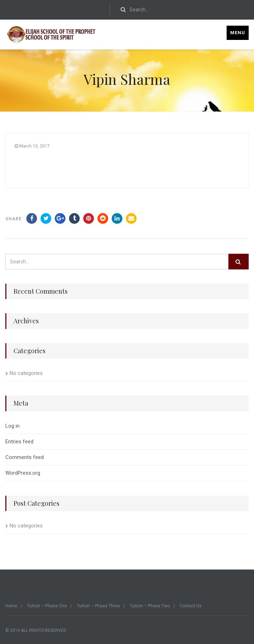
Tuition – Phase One (47, 606)
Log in (12, 426)
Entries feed (19, 442)
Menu (238, 33)
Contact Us (191, 606)
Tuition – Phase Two (150, 606)
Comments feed (25, 457)
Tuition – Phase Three (98, 606)
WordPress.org (23, 473)
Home (11, 606)
